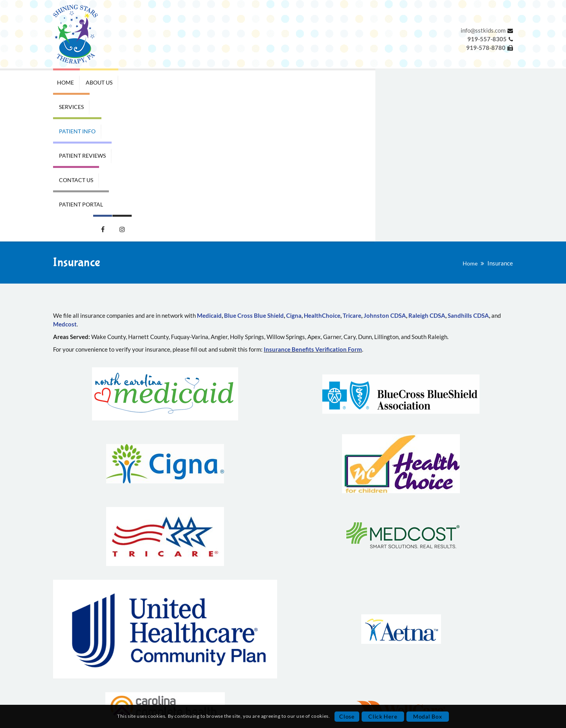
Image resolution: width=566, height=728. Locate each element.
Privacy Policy (106, 681)
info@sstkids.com (483, 30)
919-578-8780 (230, 664)
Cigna (294, 170)
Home (470, 118)
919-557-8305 (233, 655)
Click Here (383, 716)
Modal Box (427, 716)
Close (347, 716)
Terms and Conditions (106, 690)
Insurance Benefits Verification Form (313, 204)
